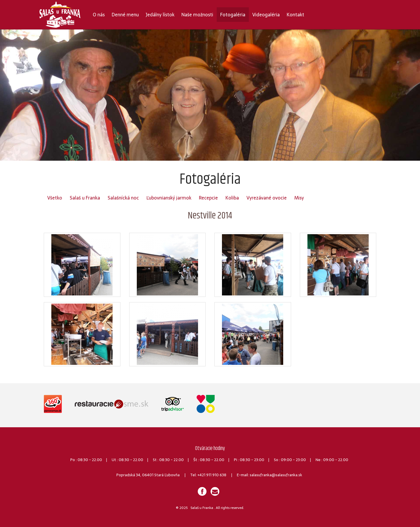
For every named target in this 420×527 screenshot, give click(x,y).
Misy (299, 198)
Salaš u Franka (85, 198)
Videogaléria (266, 15)
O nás (99, 15)
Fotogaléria (233, 15)
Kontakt (295, 15)
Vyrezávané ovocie (267, 198)
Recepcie (208, 198)
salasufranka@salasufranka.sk (276, 475)
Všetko (55, 198)
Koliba (232, 198)
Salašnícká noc (123, 198)
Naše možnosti (197, 15)
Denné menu (125, 15)
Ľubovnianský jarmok (169, 198)
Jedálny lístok (160, 15)
